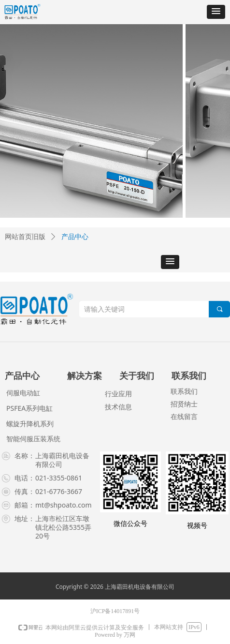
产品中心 (75, 237)
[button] (216, 12)
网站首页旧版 (25, 237)
